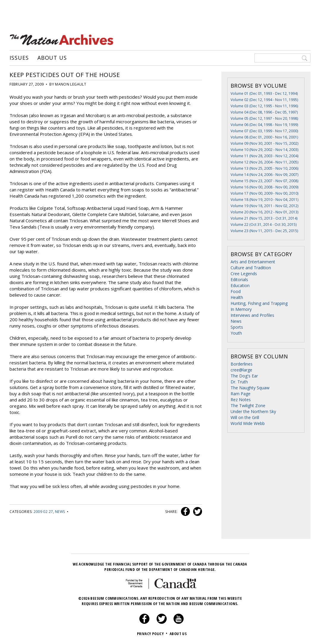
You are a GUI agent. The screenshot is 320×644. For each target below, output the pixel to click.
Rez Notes (241, 400)
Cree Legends (244, 274)
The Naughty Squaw (250, 388)
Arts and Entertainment (253, 262)
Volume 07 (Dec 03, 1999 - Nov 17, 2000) (264, 131)
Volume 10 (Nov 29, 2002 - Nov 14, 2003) (264, 150)
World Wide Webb (248, 423)
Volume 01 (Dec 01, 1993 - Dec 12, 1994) (264, 93)
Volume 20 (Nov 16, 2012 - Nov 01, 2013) (264, 212)
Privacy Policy (153, 634)
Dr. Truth (239, 382)
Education (240, 285)
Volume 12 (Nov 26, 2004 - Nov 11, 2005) (264, 162)
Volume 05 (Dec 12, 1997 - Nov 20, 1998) (264, 118)
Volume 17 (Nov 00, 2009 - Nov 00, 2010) (264, 193)
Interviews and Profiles (252, 315)
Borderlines (242, 364)
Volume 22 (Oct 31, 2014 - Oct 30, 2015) (264, 225)
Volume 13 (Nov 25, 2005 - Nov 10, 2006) (264, 168)
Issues (19, 58)
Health (237, 297)
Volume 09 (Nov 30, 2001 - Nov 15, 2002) (264, 143)
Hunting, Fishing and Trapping (259, 303)
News (60, 512)
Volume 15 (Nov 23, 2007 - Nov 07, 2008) (264, 181)
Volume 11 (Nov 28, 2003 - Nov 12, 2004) (264, 156)
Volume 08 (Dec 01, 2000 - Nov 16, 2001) (264, 137)
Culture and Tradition (251, 268)
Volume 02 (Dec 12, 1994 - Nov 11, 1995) (264, 100)
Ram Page (241, 394)
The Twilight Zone (248, 406)
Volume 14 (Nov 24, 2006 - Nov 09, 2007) (264, 175)
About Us (52, 58)
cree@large (241, 370)
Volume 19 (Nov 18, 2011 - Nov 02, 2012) (264, 206)
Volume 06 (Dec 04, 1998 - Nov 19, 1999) (264, 125)
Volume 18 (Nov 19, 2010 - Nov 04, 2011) (264, 200)
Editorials (239, 280)
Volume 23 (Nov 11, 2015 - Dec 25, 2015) (264, 231)
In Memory (241, 309)
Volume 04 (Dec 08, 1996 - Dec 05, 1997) (264, 112)
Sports (237, 327)
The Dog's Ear (244, 376)
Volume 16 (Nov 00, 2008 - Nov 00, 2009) (264, 187)
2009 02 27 (43, 512)
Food (236, 291)
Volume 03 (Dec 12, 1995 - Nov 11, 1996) (264, 106)
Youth (236, 333)
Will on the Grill (245, 417)
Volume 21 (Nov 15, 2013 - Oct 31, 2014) (264, 218)
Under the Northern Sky (253, 411)
